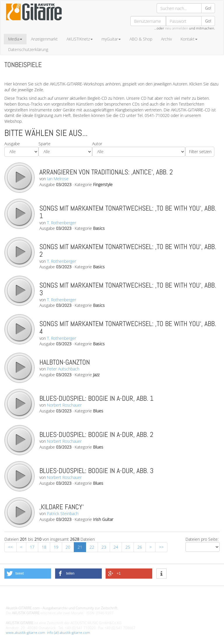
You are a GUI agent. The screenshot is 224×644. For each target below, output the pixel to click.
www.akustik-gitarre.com (26, 632)
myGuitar (111, 39)
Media (15, 39)
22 (92, 547)
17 (32, 547)
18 (44, 547)
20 (68, 547)
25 (128, 547)
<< (10, 547)
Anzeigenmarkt (44, 39)
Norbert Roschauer (64, 405)
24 (116, 547)
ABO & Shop (141, 39)
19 (56, 547)
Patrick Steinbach (63, 513)
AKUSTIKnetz (80, 39)
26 (140, 547)
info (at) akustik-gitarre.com (69, 632)
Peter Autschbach (63, 369)
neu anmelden (177, 28)
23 (104, 547)
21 (80, 547)
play (19, 177)
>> (161, 547)
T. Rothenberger (62, 223)
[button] (28, 574)
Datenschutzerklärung (28, 49)
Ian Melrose (58, 179)
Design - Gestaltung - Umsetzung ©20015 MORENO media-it (54, 598)
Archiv (166, 39)
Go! (208, 8)
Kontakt (189, 39)
